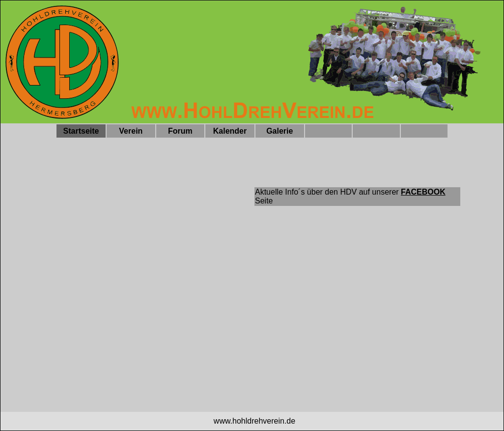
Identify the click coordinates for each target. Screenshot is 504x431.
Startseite (81, 131)
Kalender (230, 131)
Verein (131, 131)
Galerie (280, 131)
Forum (180, 131)
